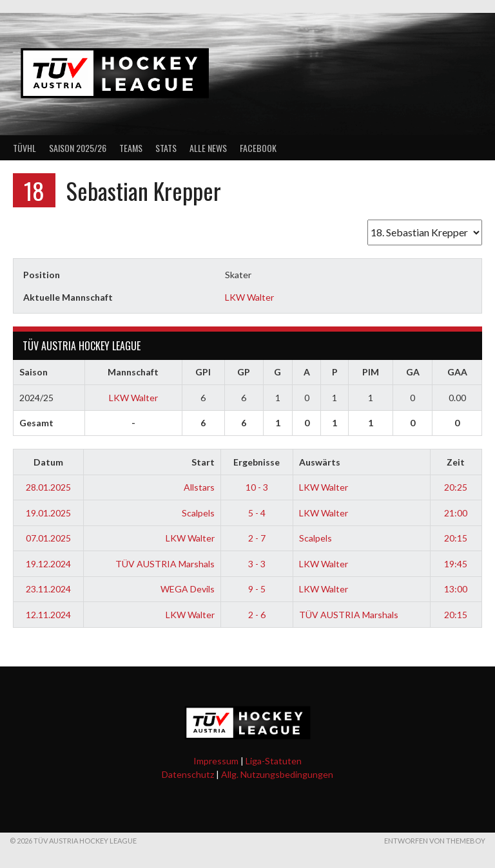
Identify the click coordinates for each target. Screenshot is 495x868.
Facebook (258, 148)
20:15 (456, 538)
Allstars (199, 487)
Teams (131, 148)
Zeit (456, 462)
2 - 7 (257, 538)
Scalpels (198, 513)
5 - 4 (257, 513)
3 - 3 (257, 564)
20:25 (456, 487)
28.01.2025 (48, 487)
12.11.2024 (48, 615)
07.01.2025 (48, 538)
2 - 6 (257, 615)
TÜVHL (24, 148)
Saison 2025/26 (78, 148)
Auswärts (320, 462)
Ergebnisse (257, 462)
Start (203, 462)
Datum (48, 462)
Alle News (208, 148)
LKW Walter (249, 297)
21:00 (456, 513)
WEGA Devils (188, 589)
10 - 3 (257, 487)
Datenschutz (188, 774)
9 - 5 (257, 589)
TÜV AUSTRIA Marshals (165, 564)
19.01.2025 (48, 513)
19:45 (456, 564)
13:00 (456, 589)
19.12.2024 (48, 564)
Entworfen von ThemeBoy (435, 841)
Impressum (216, 761)
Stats (166, 148)
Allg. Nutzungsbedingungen (277, 774)
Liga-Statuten (274, 761)
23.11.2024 (48, 589)
